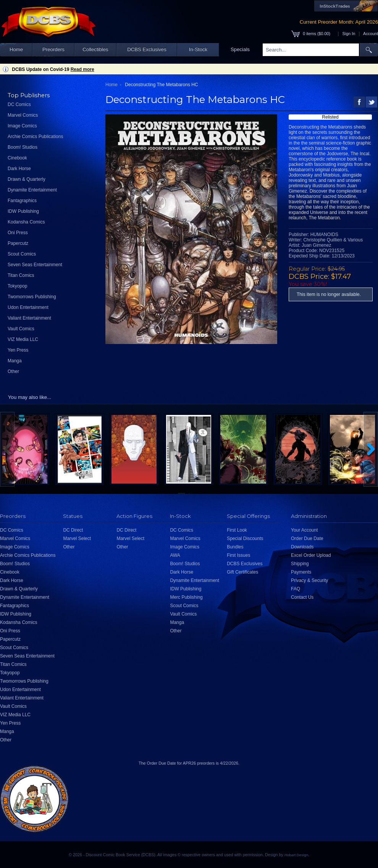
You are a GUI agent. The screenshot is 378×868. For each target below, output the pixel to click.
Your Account (304, 530)
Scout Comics (22, 254)
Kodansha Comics (26, 222)
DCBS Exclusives (147, 49)
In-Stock (198, 49)
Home (16, 49)
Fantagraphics (22, 201)
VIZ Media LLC (23, 339)
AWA (175, 555)
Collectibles (95, 49)
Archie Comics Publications (35, 137)
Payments (301, 572)
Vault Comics (21, 329)
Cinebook (17, 158)
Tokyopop (17, 286)
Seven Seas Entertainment (35, 265)
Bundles (235, 547)
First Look (237, 530)
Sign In (349, 34)
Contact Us (302, 597)
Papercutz (18, 243)
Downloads (302, 547)
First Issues (238, 555)
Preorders (53, 49)
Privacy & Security (309, 580)
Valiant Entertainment (29, 318)
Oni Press (18, 233)
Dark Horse (19, 169)
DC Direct (73, 530)
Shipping (300, 564)
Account (371, 34)
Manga (15, 361)
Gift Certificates (242, 572)
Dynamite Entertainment (32, 190)
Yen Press (18, 350)
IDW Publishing (23, 211)
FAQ (296, 589)
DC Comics (19, 104)
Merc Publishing (186, 597)
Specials (240, 49)
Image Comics (22, 126)
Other (13, 371)
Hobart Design (296, 855)
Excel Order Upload (311, 555)
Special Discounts (245, 538)
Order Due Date (307, 538)
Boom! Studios (23, 147)
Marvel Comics (23, 115)
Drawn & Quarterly (27, 179)
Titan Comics (21, 275)
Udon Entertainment (28, 307)
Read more (82, 69)
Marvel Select (77, 538)
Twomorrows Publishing (32, 297)
